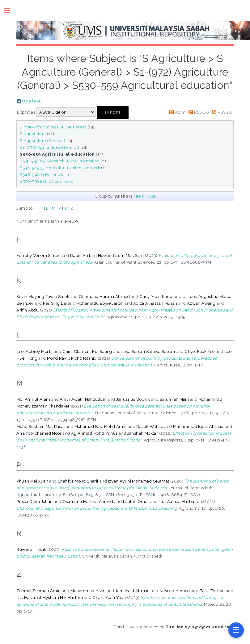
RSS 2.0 (225, 112)
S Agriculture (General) (42, 140)
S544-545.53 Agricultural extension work (60, 168)
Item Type (146, 196)
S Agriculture (33, 134)
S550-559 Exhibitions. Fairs (46, 181)
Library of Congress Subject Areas (53, 127)
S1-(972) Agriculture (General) (49, 147)
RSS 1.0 (202, 112)
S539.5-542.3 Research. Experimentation (59, 161)
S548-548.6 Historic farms (46, 174)
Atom (180, 112)
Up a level (32, 101)
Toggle (10, 10)
